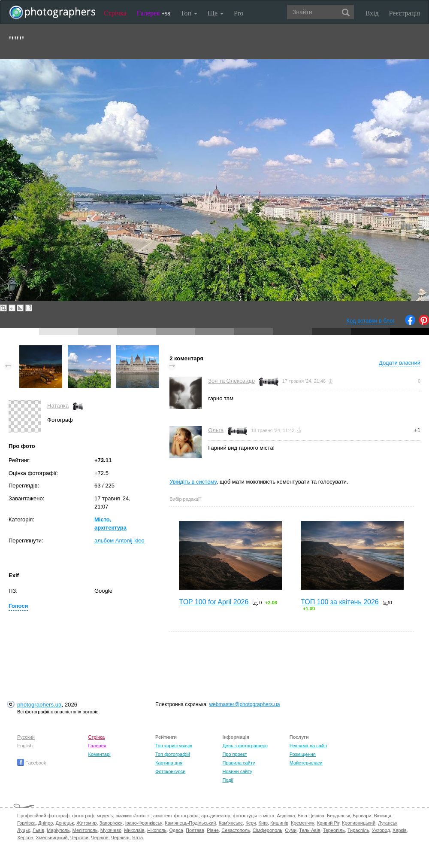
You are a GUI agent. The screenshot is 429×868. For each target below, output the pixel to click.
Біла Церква (311, 816)
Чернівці (120, 838)
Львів (38, 830)
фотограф (83, 816)
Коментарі (100, 754)
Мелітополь (85, 830)
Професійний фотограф (43, 816)
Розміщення (303, 754)
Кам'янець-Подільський (190, 823)
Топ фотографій (173, 754)
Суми (291, 830)
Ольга (216, 430)
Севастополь (236, 830)
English (25, 746)
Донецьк (65, 823)
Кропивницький (359, 823)
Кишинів (279, 823)
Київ (263, 823)
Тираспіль (358, 830)
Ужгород (381, 830)
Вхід (372, 13)
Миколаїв (134, 830)
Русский (26, 737)
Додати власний (400, 363)
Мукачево (111, 830)
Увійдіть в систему (193, 482)
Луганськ (388, 823)
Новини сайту (237, 771)
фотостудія (245, 816)
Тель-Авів (310, 830)
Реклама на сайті (308, 746)
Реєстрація (405, 13)
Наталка (58, 406)
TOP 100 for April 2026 (214, 602)
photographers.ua (39, 705)
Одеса (176, 830)
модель (105, 816)
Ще (216, 13)
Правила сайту (239, 763)
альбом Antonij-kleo (119, 541)
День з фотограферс (245, 746)
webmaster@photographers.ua (245, 704)
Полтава (195, 830)
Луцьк (24, 830)
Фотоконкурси (170, 771)
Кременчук (302, 823)
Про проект (234, 754)
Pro (239, 13)
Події (228, 780)
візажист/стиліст (133, 816)
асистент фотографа (176, 816)
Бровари (362, 816)
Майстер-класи (306, 763)
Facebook (32, 763)
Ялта (137, 838)
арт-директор (216, 816)
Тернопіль (334, 830)
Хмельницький (52, 838)
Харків (400, 830)
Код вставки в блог (370, 321)
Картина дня (169, 763)
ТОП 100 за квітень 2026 (340, 602)
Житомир (86, 823)
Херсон (25, 838)
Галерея (154, 13)
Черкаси (79, 838)
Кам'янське (231, 823)
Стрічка (115, 13)
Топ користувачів (174, 746)
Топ (189, 13)
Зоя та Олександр (231, 381)
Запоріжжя (111, 823)
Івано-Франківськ (144, 823)
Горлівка (26, 823)
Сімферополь (267, 830)
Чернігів (100, 838)
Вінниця (383, 816)
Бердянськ (338, 816)
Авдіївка (286, 816)
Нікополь (157, 830)
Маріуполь (58, 830)
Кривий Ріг (328, 823)
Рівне (213, 830)
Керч (251, 823)
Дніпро (45, 823)
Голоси (18, 606)
